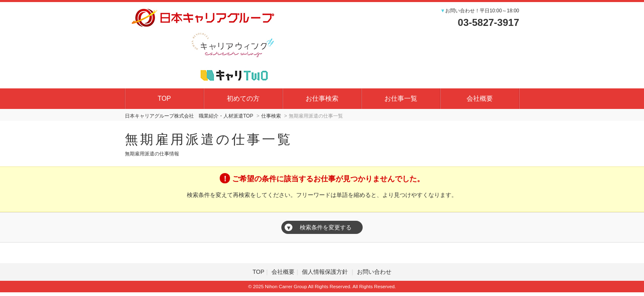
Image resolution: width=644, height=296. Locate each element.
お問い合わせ (374, 272)
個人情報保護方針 (326, 272)
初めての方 (243, 98)
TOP (164, 98)
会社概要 (480, 98)
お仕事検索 (322, 98)
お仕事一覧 (401, 98)
